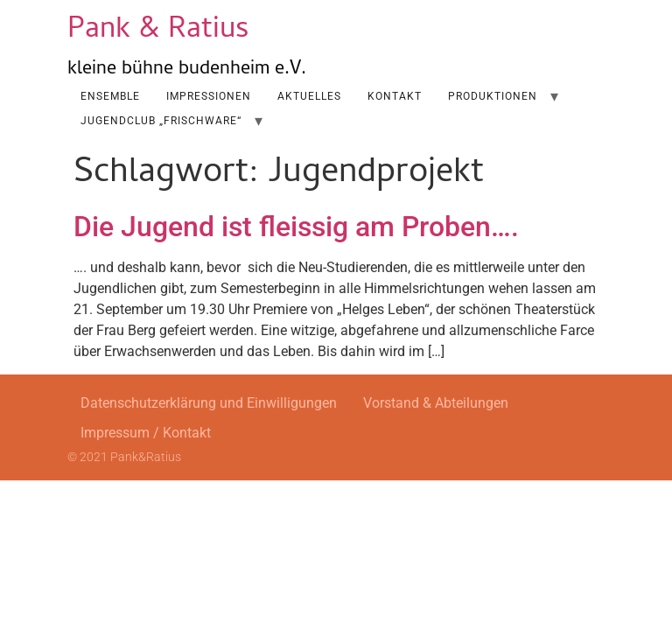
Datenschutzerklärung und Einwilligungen (209, 403)
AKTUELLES (309, 96)
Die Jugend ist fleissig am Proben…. (296, 227)
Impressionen (209, 96)
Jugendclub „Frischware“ (161, 121)
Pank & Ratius (158, 31)
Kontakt (395, 96)
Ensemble (110, 96)
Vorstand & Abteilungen (436, 403)
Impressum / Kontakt (146, 433)
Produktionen (493, 96)
